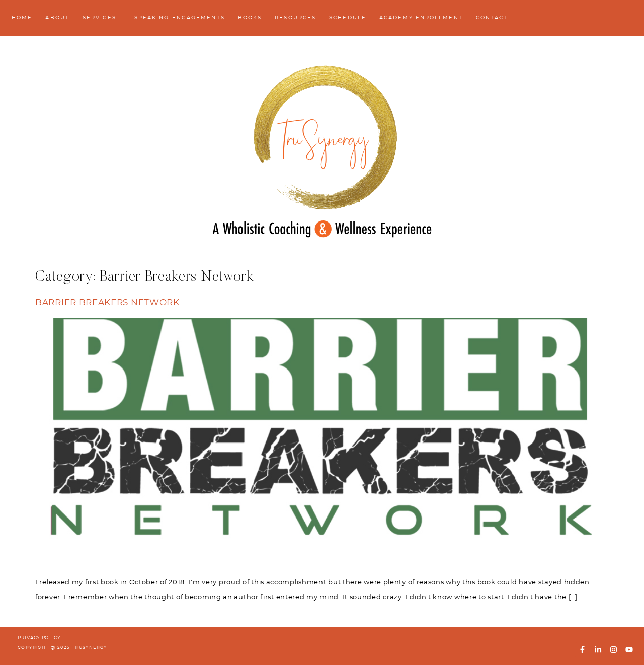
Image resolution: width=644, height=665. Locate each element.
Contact (492, 18)
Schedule (348, 18)
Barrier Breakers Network (107, 303)
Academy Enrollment (421, 18)
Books (250, 18)
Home (22, 18)
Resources (295, 18)
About (57, 18)
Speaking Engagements (180, 18)
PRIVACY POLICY (39, 638)
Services (102, 18)
